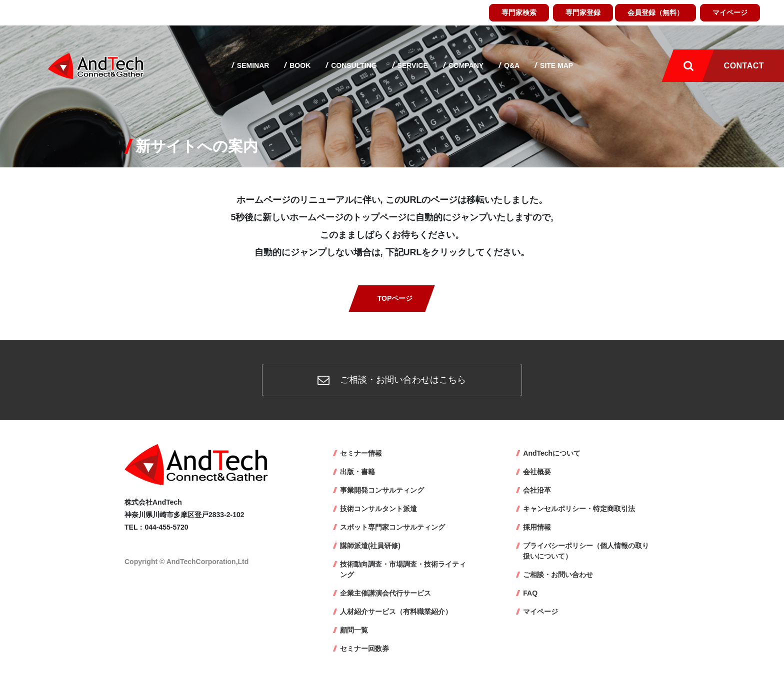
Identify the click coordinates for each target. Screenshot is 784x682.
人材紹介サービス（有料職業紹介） (396, 612)
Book (299, 65)
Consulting (353, 65)
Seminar (252, 65)
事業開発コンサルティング (382, 490)
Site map (555, 65)
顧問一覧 (354, 630)
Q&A (511, 65)
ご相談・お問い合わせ (558, 575)
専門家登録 (583, 12)
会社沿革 (537, 490)
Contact (744, 66)
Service (412, 65)
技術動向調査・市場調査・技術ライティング (403, 569)
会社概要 (537, 472)
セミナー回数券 (364, 649)
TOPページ (395, 298)
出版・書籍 (357, 472)
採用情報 (537, 527)
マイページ (730, 12)
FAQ (530, 593)
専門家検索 (519, 12)
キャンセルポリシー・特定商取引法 (579, 509)
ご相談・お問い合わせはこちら (392, 380)
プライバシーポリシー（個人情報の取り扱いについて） (586, 551)
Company (465, 65)
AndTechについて (552, 453)
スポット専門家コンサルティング (392, 527)
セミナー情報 (361, 453)
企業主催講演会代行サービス (385, 593)
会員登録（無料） (655, 12)
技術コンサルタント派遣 (378, 509)
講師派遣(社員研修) (370, 546)
